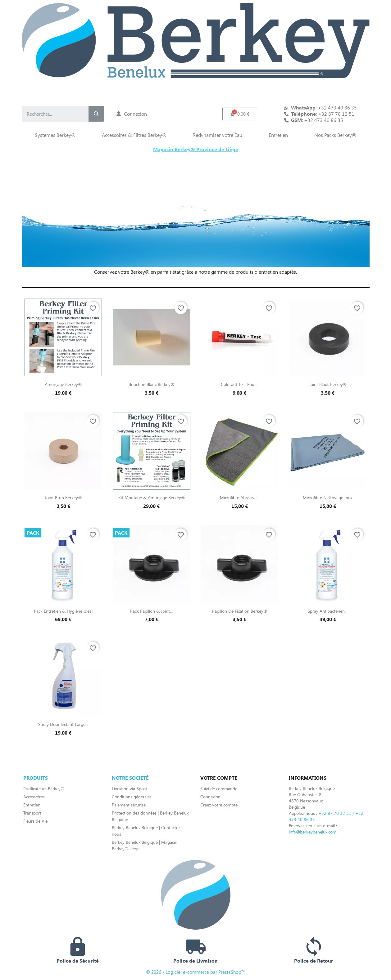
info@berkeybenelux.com (313, 832)
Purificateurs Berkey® (44, 789)
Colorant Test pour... (240, 384)
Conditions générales (132, 797)
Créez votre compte (219, 805)
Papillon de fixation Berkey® (240, 611)
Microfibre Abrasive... (240, 497)
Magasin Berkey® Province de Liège (196, 149)
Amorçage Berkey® (63, 384)
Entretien (278, 135)
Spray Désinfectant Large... (63, 724)
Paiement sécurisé (129, 805)
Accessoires (34, 797)
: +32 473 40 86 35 (317, 120)
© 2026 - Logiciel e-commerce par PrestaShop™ (195, 972)
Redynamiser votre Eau (217, 135)
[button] (240, 114)
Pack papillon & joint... (151, 611)
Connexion (210, 797)
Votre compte (219, 778)
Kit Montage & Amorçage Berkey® (152, 497)
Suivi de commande (219, 789)
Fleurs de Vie (35, 821)
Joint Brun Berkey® (63, 497)
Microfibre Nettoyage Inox (328, 497)
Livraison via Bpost (130, 789)
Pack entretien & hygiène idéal (63, 611)
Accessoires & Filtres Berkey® (134, 135)
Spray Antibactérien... (328, 611)
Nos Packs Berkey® (335, 135)
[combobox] (50, 114)
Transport (32, 813)
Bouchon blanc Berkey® (151, 384)
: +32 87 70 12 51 (323, 114)
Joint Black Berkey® (328, 384)
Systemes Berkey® (55, 135)
